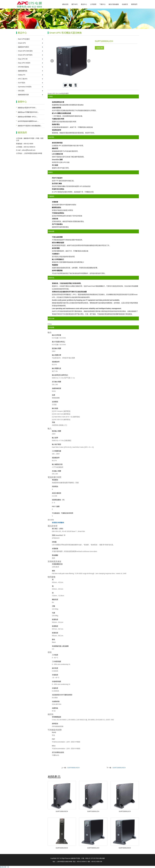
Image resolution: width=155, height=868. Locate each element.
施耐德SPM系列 (23, 47)
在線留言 (125, 4)
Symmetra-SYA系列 (25, 87)
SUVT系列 (22, 83)
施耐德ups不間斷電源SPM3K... (28, 112)
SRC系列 (21, 91)
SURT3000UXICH (125, 848)
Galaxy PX (22, 75)
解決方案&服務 (114, 4)
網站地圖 (102, 858)
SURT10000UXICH (119, 768)
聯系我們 (134, 4)
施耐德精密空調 (23, 95)
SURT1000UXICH (62, 811)
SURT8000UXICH (73, 768)
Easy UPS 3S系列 (24, 63)
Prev (52, 61)
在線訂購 (99, 48)
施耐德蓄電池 (23, 71)
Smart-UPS (22, 43)
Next (89, 61)
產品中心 (84, 4)
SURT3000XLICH (93, 848)
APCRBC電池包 (23, 67)
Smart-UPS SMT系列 (25, 55)
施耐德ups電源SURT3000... (27, 108)
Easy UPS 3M (23, 59)
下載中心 (102, 4)
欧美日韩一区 (5, 867)
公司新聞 (93, 4)
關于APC (75, 4)
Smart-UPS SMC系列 (25, 51)
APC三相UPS (23, 79)
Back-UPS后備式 (24, 39)
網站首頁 (65, 4)
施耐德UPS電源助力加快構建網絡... (30, 126)
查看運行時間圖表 (58, 523)
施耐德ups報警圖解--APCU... (28, 117)
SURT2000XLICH (125, 811)
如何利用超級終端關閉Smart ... (28, 121)
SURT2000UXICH (62, 848)
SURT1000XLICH (93, 811)
